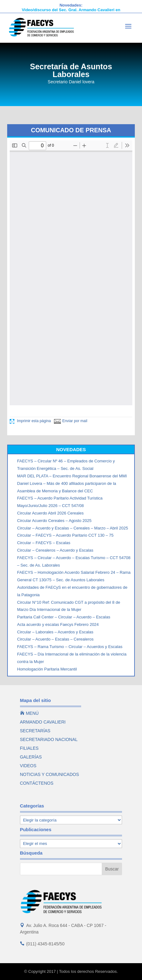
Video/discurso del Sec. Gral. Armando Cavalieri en (71, 10)
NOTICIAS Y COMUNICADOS (49, 774)
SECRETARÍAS (35, 731)
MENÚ (29, 713)
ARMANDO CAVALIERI (43, 722)
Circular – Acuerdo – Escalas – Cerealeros (55, 639)
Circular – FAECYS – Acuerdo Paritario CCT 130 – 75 (65, 535)
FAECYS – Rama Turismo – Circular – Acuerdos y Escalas (70, 647)
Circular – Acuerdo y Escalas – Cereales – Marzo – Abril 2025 (73, 528)
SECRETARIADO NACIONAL (49, 739)
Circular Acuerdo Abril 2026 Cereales (50, 513)
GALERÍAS (31, 757)
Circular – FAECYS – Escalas (44, 543)
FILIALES (29, 748)
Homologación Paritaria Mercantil (47, 669)
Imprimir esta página (30, 421)
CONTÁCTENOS (37, 783)
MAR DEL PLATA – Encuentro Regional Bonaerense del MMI (72, 476)
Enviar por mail (71, 421)
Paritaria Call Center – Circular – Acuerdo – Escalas (64, 617)
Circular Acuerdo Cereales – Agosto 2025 (54, 521)
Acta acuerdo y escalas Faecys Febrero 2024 (58, 624)
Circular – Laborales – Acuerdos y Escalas (55, 632)
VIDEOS (28, 766)
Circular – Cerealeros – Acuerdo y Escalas (55, 550)
